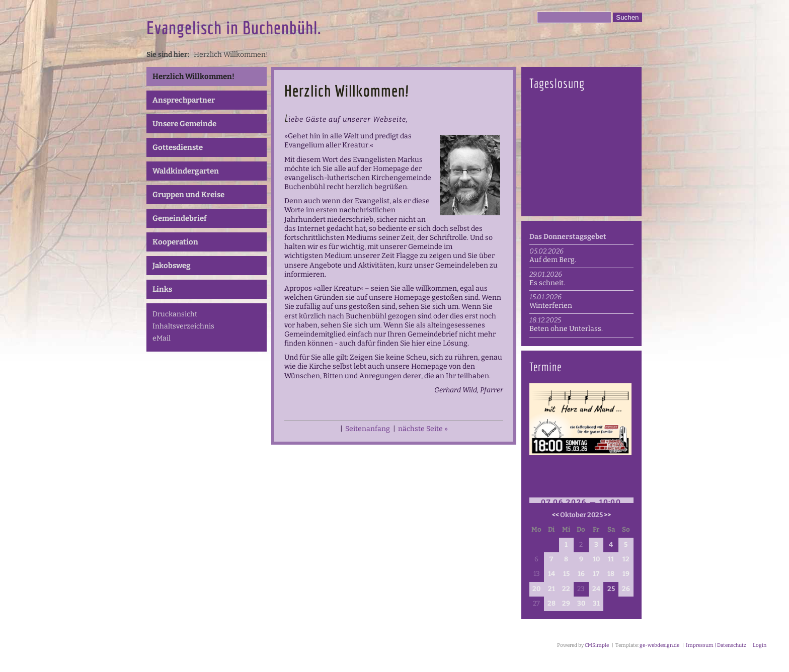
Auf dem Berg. (553, 260)
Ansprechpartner (184, 100)
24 (596, 589)
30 (581, 604)
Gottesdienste (178, 147)
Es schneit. (547, 283)
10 (596, 559)
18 (611, 574)
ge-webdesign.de (659, 645)
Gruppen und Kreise (188, 195)
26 (626, 589)
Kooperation (175, 242)
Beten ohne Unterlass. (566, 329)
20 (536, 589)
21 (551, 589)
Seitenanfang (368, 429)
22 (566, 589)
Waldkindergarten (186, 171)
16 (581, 574)
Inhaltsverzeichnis (183, 326)
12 (626, 559)
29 (566, 604)
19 (626, 574)
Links (162, 289)
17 (596, 574)
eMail (162, 338)
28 (551, 604)
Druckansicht (175, 314)
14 (551, 574)
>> (607, 515)
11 (611, 559)
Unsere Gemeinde (184, 124)
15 (566, 574)
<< (556, 515)
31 (596, 604)
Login (760, 645)
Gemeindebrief (180, 218)
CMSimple (597, 645)
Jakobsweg (172, 266)
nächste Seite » (423, 429)
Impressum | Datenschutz (716, 645)
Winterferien (551, 306)
